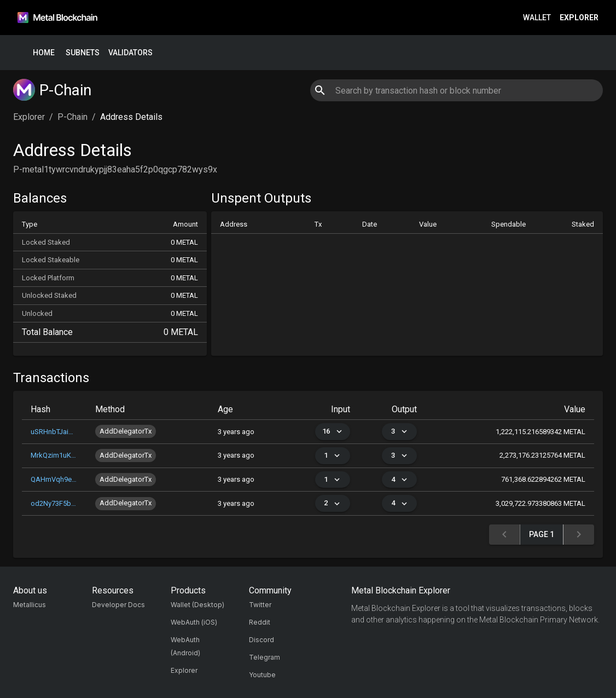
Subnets (83, 53)
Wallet (537, 18)
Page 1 (542, 535)
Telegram (265, 657)
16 (333, 432)
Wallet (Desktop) (197, 605)
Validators (130, 53)
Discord (261, 640)
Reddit (260, 622)
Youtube (262, 675)
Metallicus (30, 605)
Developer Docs (118, 605)
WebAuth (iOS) (194, 622)
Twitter (260, 605)
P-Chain (72, 117)
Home (44, 53)
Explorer (579, 18)
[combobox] (456, 90)
